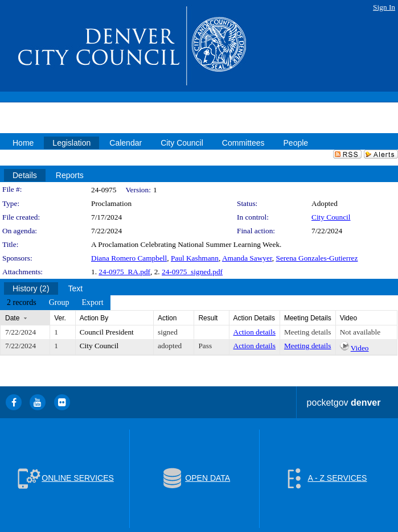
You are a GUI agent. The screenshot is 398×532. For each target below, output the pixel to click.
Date (12, 318)
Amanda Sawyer (247, 258)
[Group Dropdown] (59, 303)
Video (360, 348)
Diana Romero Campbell (129, 258)
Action (167, 318)
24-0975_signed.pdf (192, 272)
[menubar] (55, 303)
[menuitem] (22, 303)
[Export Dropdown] (92, 303)
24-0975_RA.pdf (124, 272)
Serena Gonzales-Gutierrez (317, 258)
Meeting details (308, 332)
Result (208, 318)
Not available (360, 332)
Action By (94, 318)
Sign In (384, 7)
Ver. (60, 318)
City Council (331, 217)
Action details (255, 332)
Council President (107, 332)
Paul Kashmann (195, 258)
